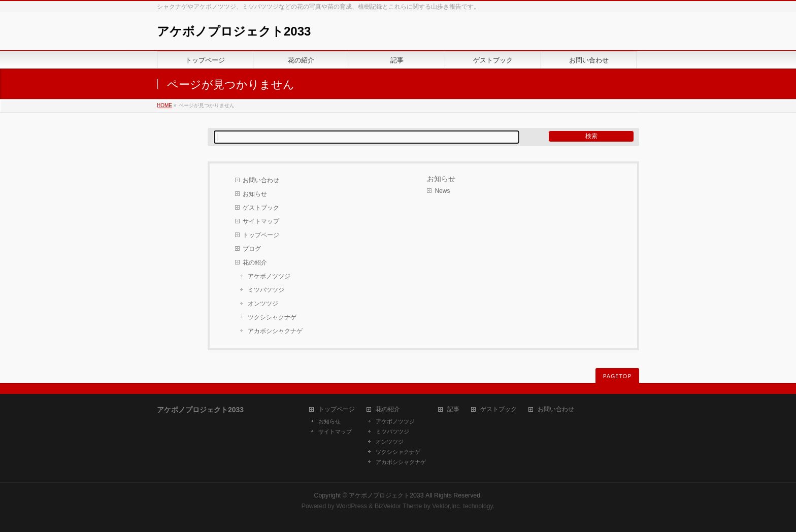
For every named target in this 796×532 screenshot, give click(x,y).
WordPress (352, 506)
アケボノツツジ (269, 276)
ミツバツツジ (266, 290)
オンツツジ (263, 304)
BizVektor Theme (399, 506)
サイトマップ (261, 221)
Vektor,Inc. (447, 506)
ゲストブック (261, 208)
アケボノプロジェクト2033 (234, 31)
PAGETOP (617, 376)
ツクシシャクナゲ (272, 317)
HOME (164, 105)
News (442, 191)
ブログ (252, 249)
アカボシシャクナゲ (275, 331)
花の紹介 (255, 262)
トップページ (261, 235)
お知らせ (255, 194)
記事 (453, 409)
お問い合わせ (261, 180)
